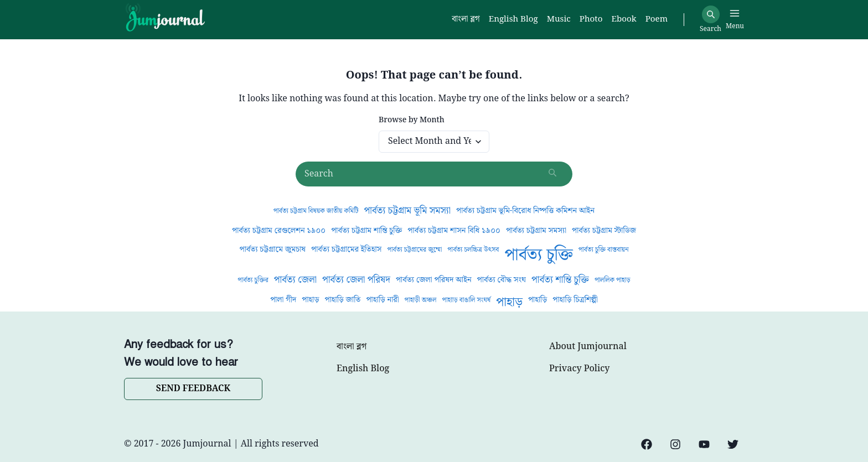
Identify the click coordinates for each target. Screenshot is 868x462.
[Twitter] (733, 444)
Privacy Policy (579, 369)
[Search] (711, 14)
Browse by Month (412, 120)
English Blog (363, 369)
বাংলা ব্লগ (352, 347)
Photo (591, 20)
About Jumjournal (588, 347)
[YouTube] (704, 444)
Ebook (624, 20)
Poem (657, 20)
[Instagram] (675, 444)
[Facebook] (647, 444)
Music (559, 20)
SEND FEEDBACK (193, 389)
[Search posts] (434, 174)
